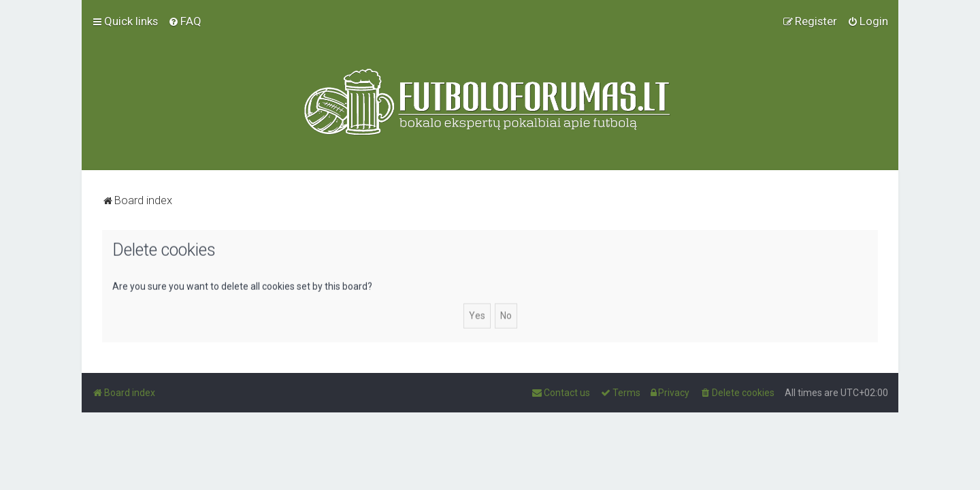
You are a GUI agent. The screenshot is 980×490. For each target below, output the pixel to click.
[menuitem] (185, 21)
